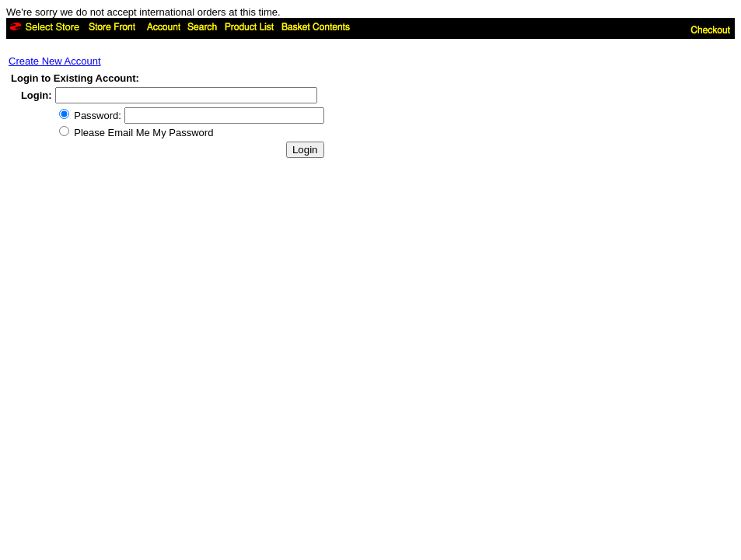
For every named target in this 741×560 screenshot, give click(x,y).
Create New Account (55, 61)
